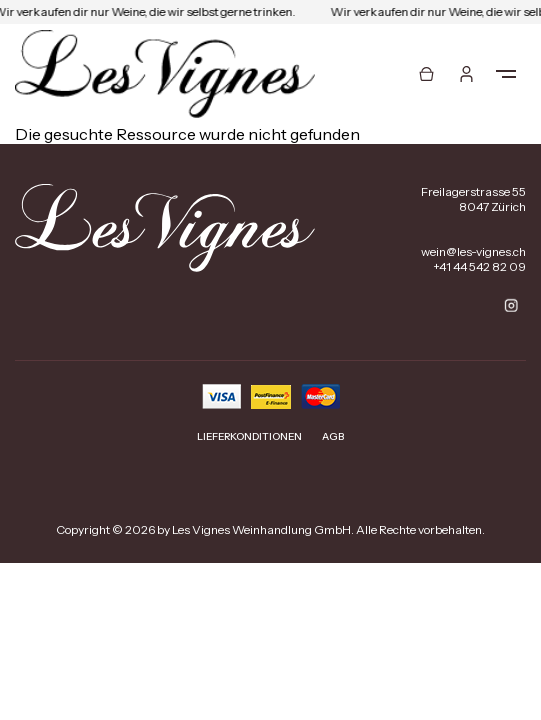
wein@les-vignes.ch (473, 251)
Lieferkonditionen (249, 436)
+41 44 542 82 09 (479, 266)
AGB (333, 436)
